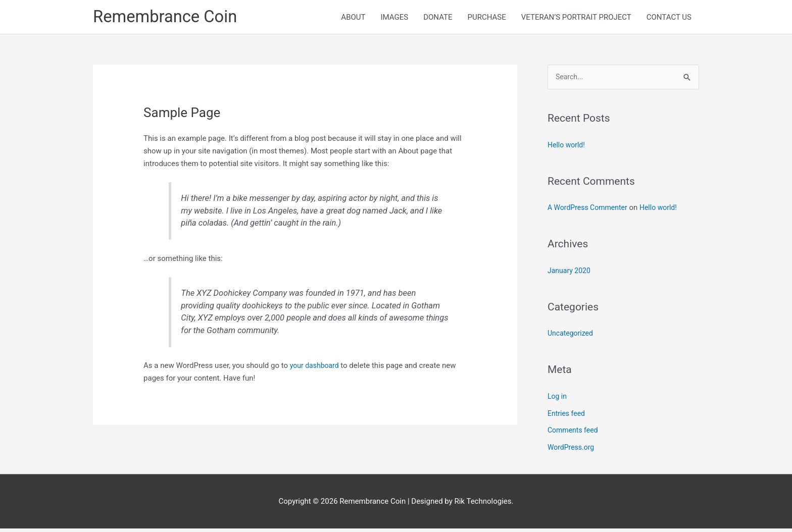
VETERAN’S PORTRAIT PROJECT (576, 18)
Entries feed (567, 416)
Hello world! (567, 148)
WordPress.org (573, 451)
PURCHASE (486, 18)
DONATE (438, 18)
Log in (558, 399)
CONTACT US (669, 18)
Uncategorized (572, 337)
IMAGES (394, 18)
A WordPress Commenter (590, 211)
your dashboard (316, 368)
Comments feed (575, 434)
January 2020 (571, 274)
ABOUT (353, 18)
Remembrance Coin (170, 18)
